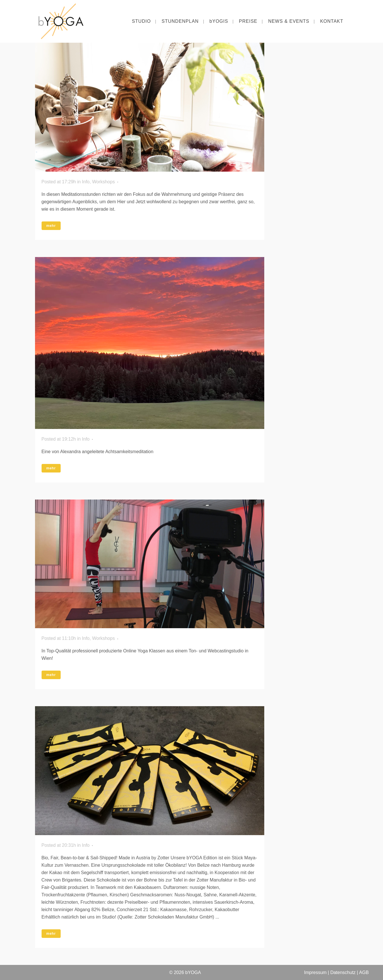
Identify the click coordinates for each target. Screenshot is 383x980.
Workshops (103, 182)
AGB (364, 972)
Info (86, 182)
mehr (51, 226)
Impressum (315, 972)
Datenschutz (342, 972)
